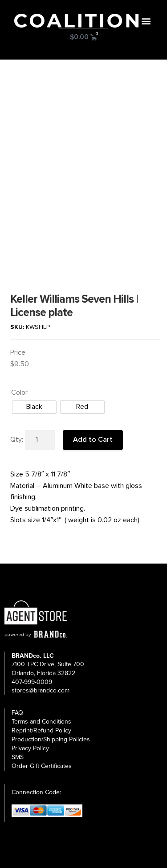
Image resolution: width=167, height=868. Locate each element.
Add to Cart (93, 440)
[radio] (34, 407)
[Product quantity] (40, 440)
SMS (18, 757)
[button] (146, 21)
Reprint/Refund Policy (41, 730)
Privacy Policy (30, 748)
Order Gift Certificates (42, 766)
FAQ (17, 713)
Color (19, 392)
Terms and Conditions (41, 722)
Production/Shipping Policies (51, 739)
